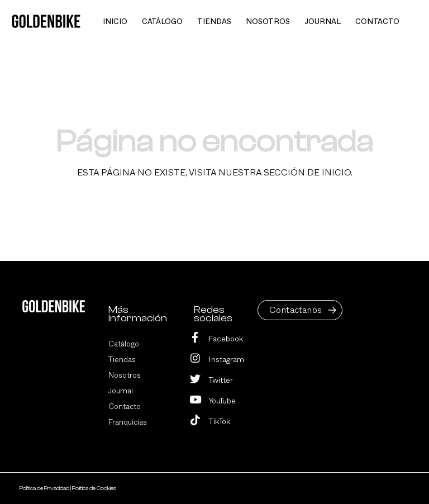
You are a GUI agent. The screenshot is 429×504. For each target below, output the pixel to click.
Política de (45, 488)
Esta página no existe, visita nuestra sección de (215, 173)
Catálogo (124, 344)
